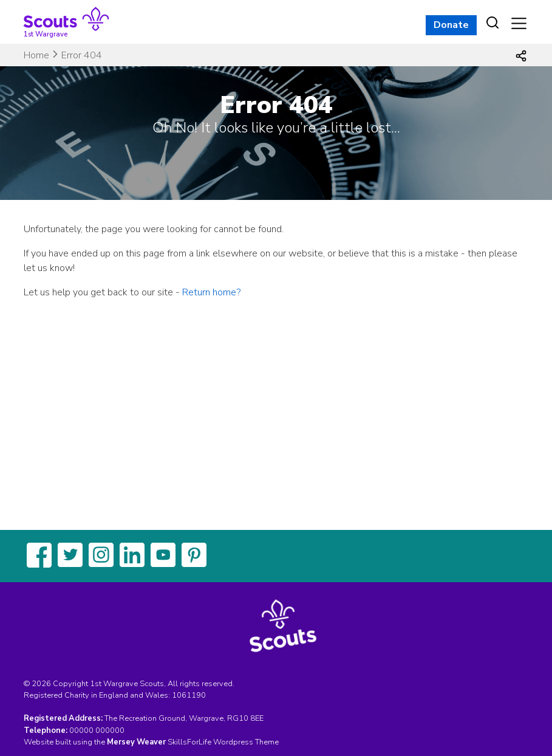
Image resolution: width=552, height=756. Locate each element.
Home (36, 55)
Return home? (211, 292)
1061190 (189, 695)
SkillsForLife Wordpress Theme (223, 742)
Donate (451, 25)
